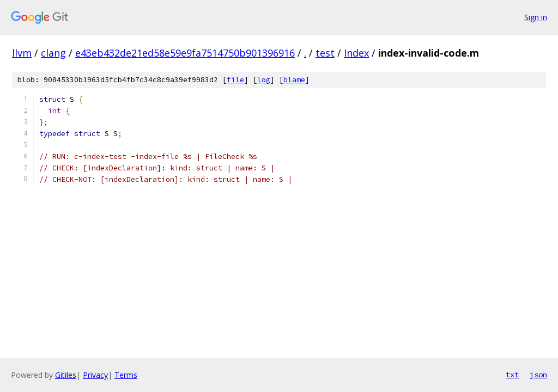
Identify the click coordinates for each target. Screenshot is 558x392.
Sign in (536, 17)
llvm (22, 53)
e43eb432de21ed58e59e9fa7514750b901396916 (185, 53)
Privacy (95, 375)
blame (294, 80)
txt (512, 375)
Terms (126, 375)
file (235, 80)
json (538, 375)
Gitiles (66, 375)
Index (356, 53)
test (325, 53)
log (264, 80)
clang (53, 53)
